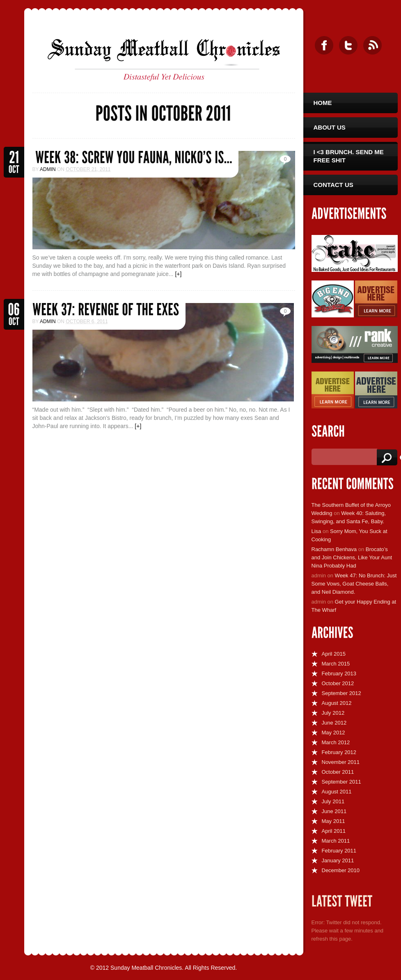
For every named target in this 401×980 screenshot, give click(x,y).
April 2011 (334, 831)
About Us (330, 127)
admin (48, 169)
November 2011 (341, 762)
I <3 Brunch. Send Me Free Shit (349, 156)
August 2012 (337, 703)
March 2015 (336, 664)
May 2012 (333, 733)
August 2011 (337, 792)
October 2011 (338, 772)
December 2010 (341, 870)
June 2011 (334, 811)
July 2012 (333, 713)
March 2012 (336, 742)
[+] (178, 274)
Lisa (316, 531)
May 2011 (333, 821)
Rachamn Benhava (334, 549)
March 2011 (336, 841)
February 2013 (339, 673)
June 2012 (334, 723)
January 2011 (338, 860)
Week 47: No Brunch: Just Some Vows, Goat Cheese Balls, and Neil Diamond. (354, 584)
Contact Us (333, 185)
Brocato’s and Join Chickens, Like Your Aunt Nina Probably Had (352, 557)
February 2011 (339, 851)
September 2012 (341, 693)
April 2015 (334, 654)
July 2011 (333, 801)
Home (323, 103)
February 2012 (339, 752)
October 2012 (338, 683)
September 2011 (341, 782)
